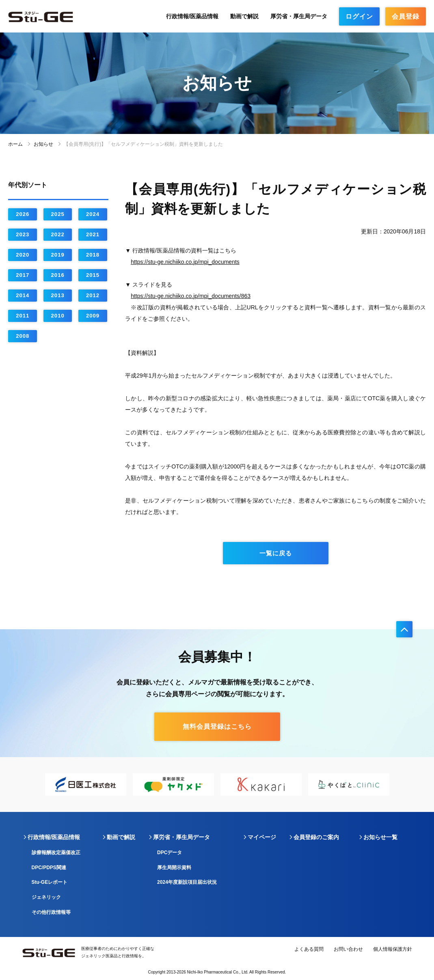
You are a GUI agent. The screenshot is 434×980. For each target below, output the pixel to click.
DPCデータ (169, 853)
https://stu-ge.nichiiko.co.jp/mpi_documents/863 (191, 296)
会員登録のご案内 (316, 837)
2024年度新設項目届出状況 (187, 882)
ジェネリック (46, 897)
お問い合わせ (348, 949)
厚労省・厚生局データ (299, 16)
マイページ (262, 837)
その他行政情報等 (51, 912)
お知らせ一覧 (380, 837)
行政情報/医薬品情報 (192, 16)
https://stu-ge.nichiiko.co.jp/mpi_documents (185, 262)
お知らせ (43, 144)
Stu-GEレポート (50, 882)
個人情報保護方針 (393, 949)
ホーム (15, 144)
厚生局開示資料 (174, 868)
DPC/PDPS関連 (49, 868)
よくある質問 (309, 949)
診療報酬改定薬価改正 (56, 853)
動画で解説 (244, 16)
